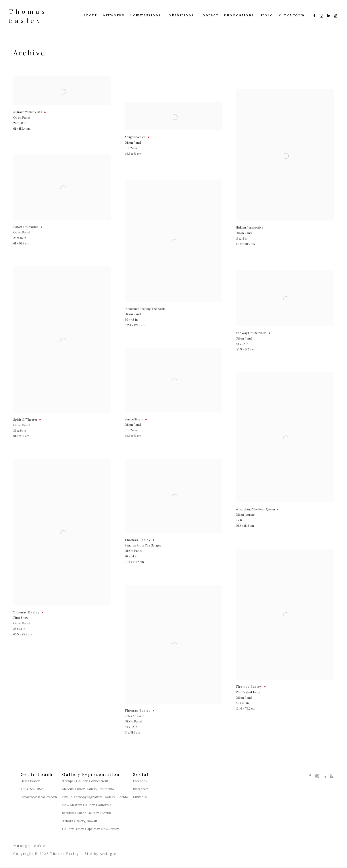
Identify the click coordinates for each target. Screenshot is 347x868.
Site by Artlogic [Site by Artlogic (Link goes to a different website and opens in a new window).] (101, 854)
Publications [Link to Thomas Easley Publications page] (239, 15)
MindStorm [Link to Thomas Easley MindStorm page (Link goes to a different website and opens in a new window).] (291, 15)
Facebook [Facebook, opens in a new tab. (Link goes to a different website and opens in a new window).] (313, 15)
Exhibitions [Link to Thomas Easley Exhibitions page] (180, 15)
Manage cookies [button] (31, 846)
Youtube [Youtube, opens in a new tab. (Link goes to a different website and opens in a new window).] (335, 15)
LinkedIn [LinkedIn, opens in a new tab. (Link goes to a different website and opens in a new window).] (328, 15)
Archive (29, 53)
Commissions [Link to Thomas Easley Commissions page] (145, 15)
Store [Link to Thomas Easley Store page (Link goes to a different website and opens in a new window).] (266, 15)
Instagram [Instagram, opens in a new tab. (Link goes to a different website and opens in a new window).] (320, 15)
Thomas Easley (28, 16)
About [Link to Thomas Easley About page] (90, 15)
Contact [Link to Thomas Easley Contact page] (209, 15)
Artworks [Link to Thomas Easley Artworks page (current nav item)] (113, 15)
